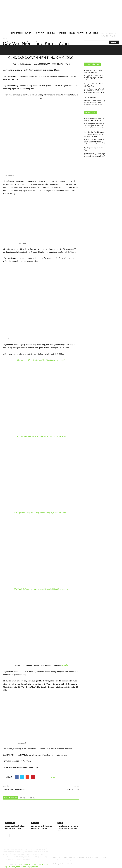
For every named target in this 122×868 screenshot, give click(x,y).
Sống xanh (51, 33)
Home (6, 33)
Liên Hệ (96, 33)
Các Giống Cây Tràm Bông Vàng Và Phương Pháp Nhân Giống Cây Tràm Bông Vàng (94, 134)
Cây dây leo (35, 823)
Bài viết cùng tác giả (27, 798)
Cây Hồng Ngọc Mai (90, 98)
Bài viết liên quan (11, 798)
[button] (116, 15)
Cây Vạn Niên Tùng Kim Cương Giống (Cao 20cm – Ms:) (41, 436)
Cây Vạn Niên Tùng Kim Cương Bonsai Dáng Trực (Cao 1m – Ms (41, 513)
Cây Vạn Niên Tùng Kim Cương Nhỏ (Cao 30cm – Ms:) (41, 360)
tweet (53, 778)
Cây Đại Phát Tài (72, 790)
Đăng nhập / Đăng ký (47, 2)
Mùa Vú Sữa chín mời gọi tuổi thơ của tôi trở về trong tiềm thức (68, 828)
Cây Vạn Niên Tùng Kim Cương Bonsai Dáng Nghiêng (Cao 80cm (41, 589)
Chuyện (72, 33)
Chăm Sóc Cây (10, 823)
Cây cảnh (29, 33)
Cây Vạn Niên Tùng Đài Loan (14, 790)
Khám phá (40, 33)
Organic (62, 33)
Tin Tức (81, 33)
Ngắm (89, 33)
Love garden (17, 33)
